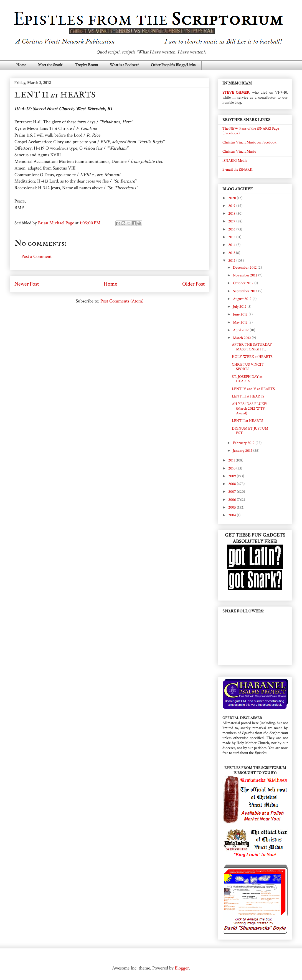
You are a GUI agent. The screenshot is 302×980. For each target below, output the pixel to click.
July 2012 (240, 307)
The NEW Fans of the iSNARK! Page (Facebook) (251, 131)
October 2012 (244, 283)
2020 (233, 198)
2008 (233, 484)
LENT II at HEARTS (248, 421)
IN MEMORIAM (237, 83)
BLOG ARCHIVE (238, 189)
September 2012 (246, 291)
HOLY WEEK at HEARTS (252, 357)
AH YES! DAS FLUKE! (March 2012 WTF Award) (250, 409)
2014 (232, 245)
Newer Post (27, 284)
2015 (232, 237)
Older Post (193, 284)
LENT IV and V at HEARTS (253, 389)
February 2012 (244, 443)
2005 (233, 507)
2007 (233, 492)
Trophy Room (87, 65)
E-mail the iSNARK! (238, 170)
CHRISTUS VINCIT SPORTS (248, 367)
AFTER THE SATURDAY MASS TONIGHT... (252, 347)
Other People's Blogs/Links (173, 65)
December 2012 (245, 268)
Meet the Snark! (51, 65)
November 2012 (246, 275)
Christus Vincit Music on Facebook (249, 142)
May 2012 (241, 322)
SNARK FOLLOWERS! (243, 611)
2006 (233, 500)
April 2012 (241, 330)
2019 (232, 206)
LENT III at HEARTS (248, 396)
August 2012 (243, 299)
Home (21, 65)
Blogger (182, 968)
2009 (233, 476)
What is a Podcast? (124, 65)
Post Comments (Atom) (122, 301)
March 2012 (242, 338)
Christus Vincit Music (239, 152)
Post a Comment (36, 256)
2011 (232, 460)
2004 (233, 515)
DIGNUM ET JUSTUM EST (250, 431)
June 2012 (241, 314)
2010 (232, 468)
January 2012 (243, 451)
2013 (232, 253)
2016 (232, 229)
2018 (232, 214)
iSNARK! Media (235, 161)
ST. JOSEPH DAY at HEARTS (247, 379)
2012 (232, 261)
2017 (232, 221)
